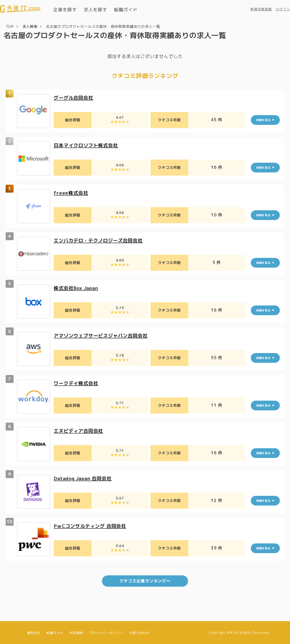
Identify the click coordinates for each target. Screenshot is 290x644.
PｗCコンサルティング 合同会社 (92, 526)
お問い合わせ (139, 632)
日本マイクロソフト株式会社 (87, 145)
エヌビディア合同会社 (80, 430)
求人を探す (95, 10)
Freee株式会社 (72, 192)
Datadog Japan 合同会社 (85, 478)
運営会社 (33, 632)
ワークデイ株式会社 (77, 383)
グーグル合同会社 (74, 97)
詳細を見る (263, 120)
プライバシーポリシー (106, 632)
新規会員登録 (261, 9)
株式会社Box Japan (77, 288)
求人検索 (30, 26)
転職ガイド (126, 10)
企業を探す (65, 10)
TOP (10, 26)
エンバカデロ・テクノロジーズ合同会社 (100, 240)
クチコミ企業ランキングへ (145, 580)
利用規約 (76, 632)
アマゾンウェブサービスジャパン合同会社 (103, 335)
